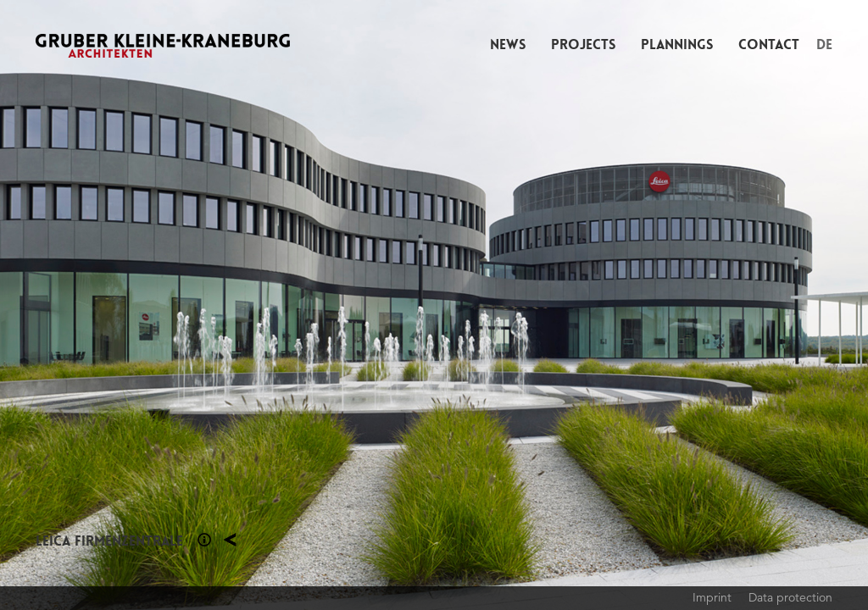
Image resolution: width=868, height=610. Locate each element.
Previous (217, 305)
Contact (769, 44)
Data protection (790, 597)
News (508, 44)
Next (651, 305)
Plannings (677, 44)
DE (824, 44)
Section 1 (204, 540)
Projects (583, 44)
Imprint (712, 597)
